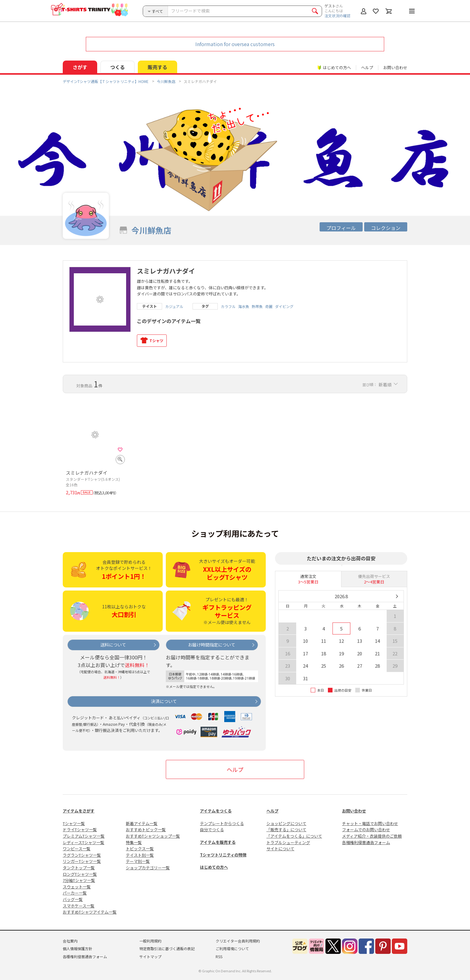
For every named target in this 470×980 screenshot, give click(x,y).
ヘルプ (367, 67)
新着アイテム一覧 (142, 823)
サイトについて (280, 849)
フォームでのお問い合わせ (366, 830)
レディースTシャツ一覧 (84, 842)
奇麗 (269, 306)
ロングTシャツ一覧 (80, 874)
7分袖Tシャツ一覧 (79, 880)
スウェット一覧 (77, 887)
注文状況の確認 (337, 16)
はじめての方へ (214, 867)
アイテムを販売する (218, 842)
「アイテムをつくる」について (294, 836)
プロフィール (341, 228)
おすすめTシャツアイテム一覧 (90, 912)
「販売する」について (286, 830)
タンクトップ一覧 (79, 868)
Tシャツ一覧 (74, 823)
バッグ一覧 (73, 899)
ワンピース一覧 (77, 849)
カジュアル (174, 306)
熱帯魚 (257, 306)
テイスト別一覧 (140, 855)
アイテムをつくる (216, 811)
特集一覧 (134, 842)
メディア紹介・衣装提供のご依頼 (372, 836)
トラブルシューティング (288, 842)
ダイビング (284, 306)
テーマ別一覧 (138, 861)
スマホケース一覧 (79, 906)
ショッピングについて (286, 823)
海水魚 (244, 306)
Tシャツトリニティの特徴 (223, 855)
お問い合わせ (395, 67)
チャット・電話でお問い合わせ (370, 823)
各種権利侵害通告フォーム (366, 842)
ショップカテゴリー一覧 (148, 868)
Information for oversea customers (235, 44)
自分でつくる (212, 830)
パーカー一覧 (75, 893)
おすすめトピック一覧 (146, 830)
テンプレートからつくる (222, 823)
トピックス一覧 (140, 849)
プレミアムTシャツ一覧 (84, 836)
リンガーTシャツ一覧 (82, 861)
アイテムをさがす (79, 811)
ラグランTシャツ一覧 (82, 855)
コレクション (386, 228)
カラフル (228, 306)
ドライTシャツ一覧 (80, 830)
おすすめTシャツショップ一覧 (153, 836)
